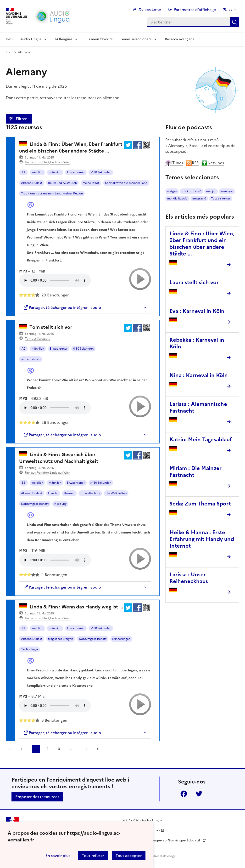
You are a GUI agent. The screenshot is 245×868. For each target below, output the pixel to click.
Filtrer (22, 119)
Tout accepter (129, 856)
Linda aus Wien (60, 162)
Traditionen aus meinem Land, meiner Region (52, 193)
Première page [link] (10, 749)
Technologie (30, 649)
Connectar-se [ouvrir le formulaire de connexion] (150, 9)
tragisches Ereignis (61, 639)
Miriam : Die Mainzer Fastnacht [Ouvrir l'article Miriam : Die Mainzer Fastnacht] (195, 472)
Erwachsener (76, 172)
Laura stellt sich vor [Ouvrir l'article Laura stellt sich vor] (194, 282)
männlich (55, 172)
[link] (23, 749)
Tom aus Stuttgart (37, 339)
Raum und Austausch (62, 183)
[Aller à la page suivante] (84, 749)
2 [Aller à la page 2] (47, 749)
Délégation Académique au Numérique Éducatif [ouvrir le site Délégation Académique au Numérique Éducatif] (162, 840)
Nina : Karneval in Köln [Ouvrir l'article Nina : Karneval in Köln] (199, 375)
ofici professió (192, 191)
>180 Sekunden (101, 172)
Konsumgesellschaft (35, 504)
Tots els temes (221, 199)
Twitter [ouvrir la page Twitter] (199, 794)
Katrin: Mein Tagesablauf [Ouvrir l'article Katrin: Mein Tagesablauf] (201, 440)
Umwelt (69, 493)
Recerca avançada (180, 39)
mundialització (177, 199)
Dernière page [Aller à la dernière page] (98, 749)
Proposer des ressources (37, 797)
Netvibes (213, 163)
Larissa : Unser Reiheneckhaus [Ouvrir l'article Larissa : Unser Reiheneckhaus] (189, 578)
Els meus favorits (99, 39)
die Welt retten (116, 493)
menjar (211, 191)
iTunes (174, 163)
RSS (192, 163)
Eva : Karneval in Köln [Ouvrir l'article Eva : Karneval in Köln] (197, 311)
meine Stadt (91, 183)
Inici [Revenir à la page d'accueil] (9, 39)
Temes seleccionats (136, 39)
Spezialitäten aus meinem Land (126, 183)
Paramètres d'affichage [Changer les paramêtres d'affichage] (195, 10)
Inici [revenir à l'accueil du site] (9, 52)
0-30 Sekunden (83, 349)
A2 (23, 349)
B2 (23, 172)
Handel (53, 493)
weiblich (37, 172)
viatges (172, 191)
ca (231, 9)
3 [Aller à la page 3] (59, 749)
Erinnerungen (121, 639)
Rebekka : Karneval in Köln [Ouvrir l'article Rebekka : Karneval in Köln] (197, 343)
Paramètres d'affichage (159, 856)
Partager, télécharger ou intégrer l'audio (62, 307)
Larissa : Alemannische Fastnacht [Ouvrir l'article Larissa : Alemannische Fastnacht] (198, 407)
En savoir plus (58, 856)
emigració (199, 199)
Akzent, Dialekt (32, 183)
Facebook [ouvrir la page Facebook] (184, 794)
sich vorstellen (31, 359)
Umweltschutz (90, 493)
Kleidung (60, 504)
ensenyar (227, 191)
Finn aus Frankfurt (37, 162)
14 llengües (64, 39)
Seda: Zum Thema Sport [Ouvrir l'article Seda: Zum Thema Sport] (200, 504)
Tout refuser (93, 856)
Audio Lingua (31, 39)
